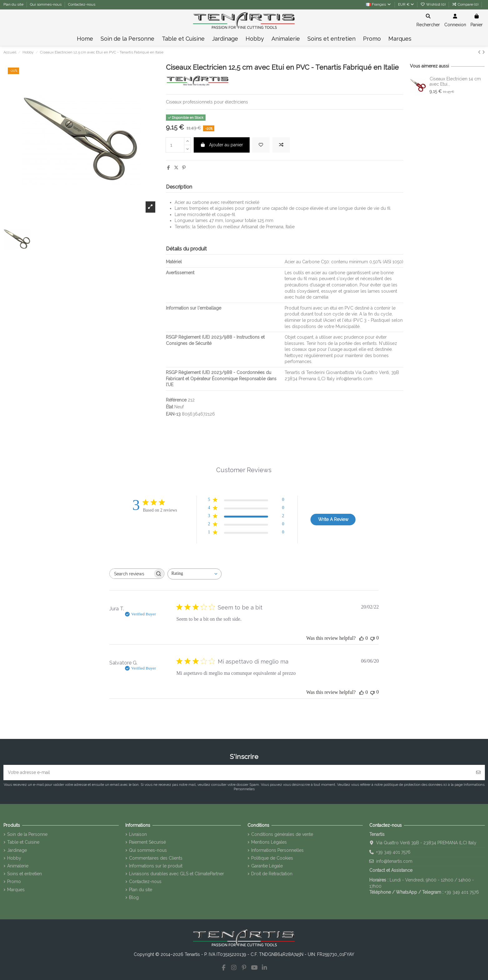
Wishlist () (433, 4)
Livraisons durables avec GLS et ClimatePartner (177, 874)
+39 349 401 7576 (393, 852)
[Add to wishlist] (261, 145)
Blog (134, 897)
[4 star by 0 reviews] (246, 509)
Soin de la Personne (27, 834)
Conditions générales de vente (282, 834)
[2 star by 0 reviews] (246, 525)
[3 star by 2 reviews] (246, 517)
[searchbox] (131, 574)
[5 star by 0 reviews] (246, 501)
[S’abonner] (478, 773)
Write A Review (333, 519)
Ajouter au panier (222, 145)
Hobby (14, 858)
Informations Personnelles (277, 850)
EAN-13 (173, 414)
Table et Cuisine (23, 842)
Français (379, 4)
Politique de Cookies (272, 858)
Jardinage (17, 850)
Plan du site (14, 4)
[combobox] (194, 574)
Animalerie (18, 866)
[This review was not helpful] (372, 638)
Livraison (138, 834)
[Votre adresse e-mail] (238, 773)
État (169, 407)
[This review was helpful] (361, 638)
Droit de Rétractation (272, 874)
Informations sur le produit (156, 866)
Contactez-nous (82, 4)
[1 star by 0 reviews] (246, 533)
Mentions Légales (269, 842)
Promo (14, 881)
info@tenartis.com (394, 861)
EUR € (406, 4)
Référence (176, 400)
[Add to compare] (281, 145)
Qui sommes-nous (46, 4)
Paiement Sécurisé (147, 842)
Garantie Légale (267, 866)
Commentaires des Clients (156, 858)
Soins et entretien (25, 874)
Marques (16, 890)
